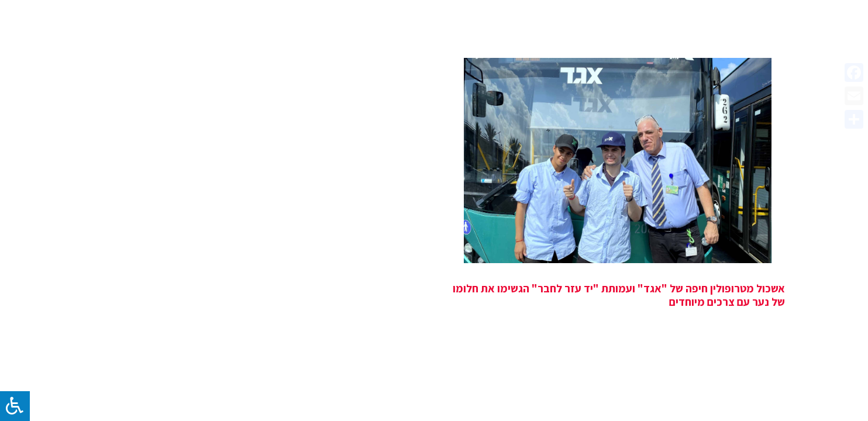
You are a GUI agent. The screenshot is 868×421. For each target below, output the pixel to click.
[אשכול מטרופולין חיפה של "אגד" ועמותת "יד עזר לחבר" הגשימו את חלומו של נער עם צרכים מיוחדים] (618, 161)
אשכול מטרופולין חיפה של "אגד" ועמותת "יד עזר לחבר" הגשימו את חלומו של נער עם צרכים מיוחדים (619, 295)
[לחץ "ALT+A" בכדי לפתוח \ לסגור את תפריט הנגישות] (15, 406)
